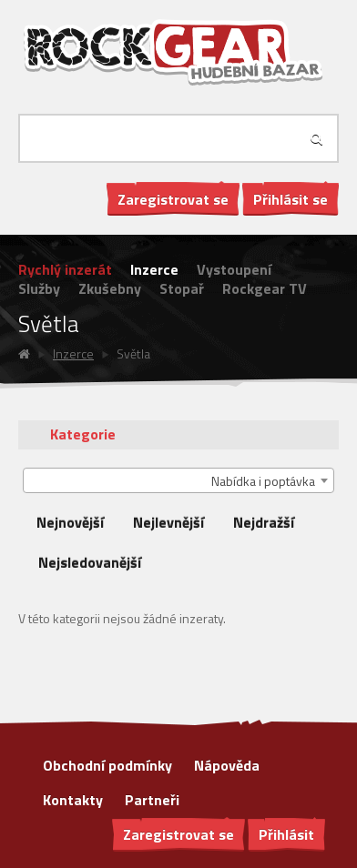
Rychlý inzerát (65, 269)
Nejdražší (264, 522)
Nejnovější (70, 522)
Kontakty (73, 800)
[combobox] (178, 480)
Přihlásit (286, 834)
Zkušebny (110, 288)
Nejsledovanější (90, 562)
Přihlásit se (291, 199)
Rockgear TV (265, 288)
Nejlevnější (168, 522)
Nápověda (227, 765)
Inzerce (154, 269)
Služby (39, 288)
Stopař (182, 288)
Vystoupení (234, 269)
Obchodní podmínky (107, 765)
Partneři (152, 800)
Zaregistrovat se (173, 199)
